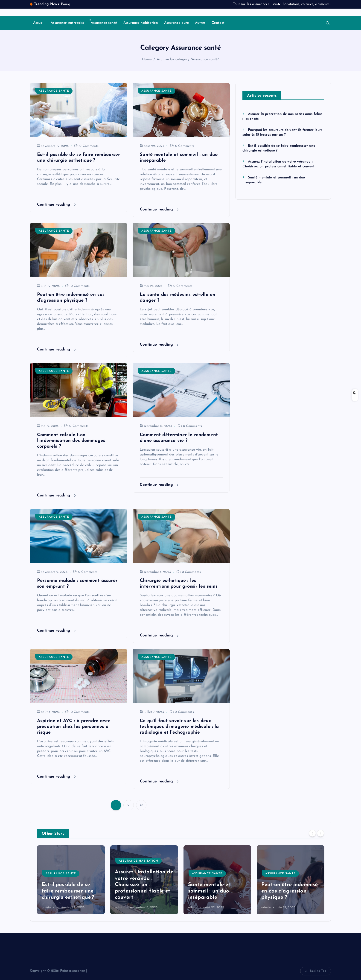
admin (46, 908)
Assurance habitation (141, 23)
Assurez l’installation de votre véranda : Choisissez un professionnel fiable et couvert (217, 885)
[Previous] (312, 833)
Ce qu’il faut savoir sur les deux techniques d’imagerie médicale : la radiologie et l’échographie (179, 727)
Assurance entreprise (68, 23)
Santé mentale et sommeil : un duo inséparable (282, 891)
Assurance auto (176, 23)
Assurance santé (104, 23)
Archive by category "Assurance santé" (188, 60)
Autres (200, 23)
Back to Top (316, 971)
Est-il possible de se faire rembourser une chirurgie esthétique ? (141, 891)
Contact (218, 23)
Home (147, 60)
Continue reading (56, 205)
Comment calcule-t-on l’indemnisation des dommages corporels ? (71, 441)
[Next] (320, 833)
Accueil (39, 23)
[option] (71, 880)
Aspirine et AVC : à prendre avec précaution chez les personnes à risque (74, 727)
